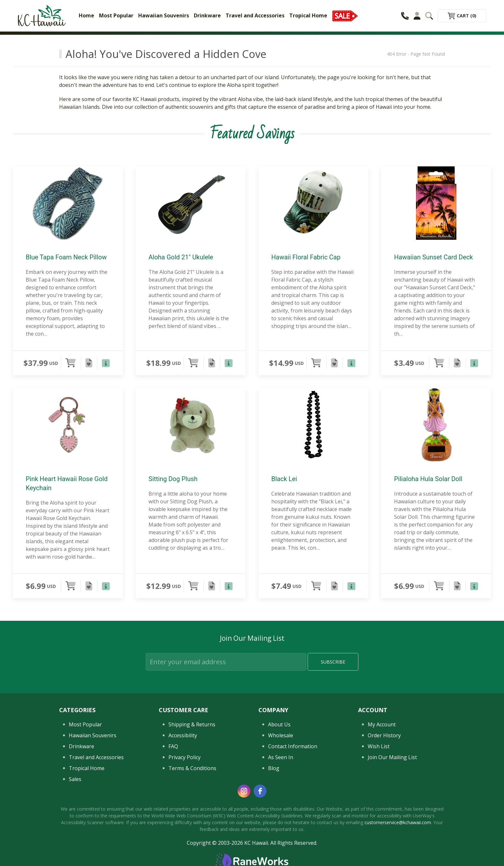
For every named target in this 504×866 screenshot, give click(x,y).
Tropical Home (308, 15)
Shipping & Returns (192, 724)
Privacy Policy (184, 757)
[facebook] (260, 791)
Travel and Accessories (255, 15)
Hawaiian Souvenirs (164, 15)
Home (86, 15)
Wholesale (281, 735)
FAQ (173, 746)
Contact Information (293, 746)
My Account (382, 724)
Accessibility (183, 735)
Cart (462, 16)
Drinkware (207, 15)
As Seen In (281, 757)
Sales (75, 779)
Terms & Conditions (192, 768)
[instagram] (244, 791)
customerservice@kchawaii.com (398, 822)
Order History (384, 735)
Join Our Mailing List (392, 757)
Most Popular (116, 15)
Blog (274, 768)
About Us (279, 724)
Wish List (379, 746)
